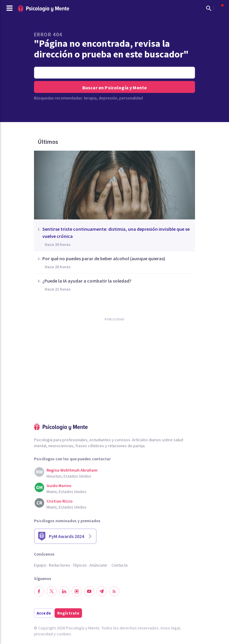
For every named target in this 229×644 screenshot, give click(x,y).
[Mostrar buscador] (209, 8)
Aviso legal (170, 628)
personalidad (131, 98)
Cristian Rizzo (59, 501)
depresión (108, 98)
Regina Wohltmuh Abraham (72, 470)
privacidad (43, 634)
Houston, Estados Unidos (69, 476)
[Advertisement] (79, 385)
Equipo (40, 565)
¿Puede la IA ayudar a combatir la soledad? (87, 281)
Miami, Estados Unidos (66, 492)
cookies (64, 634)
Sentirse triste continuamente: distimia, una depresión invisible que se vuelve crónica (116, 233)
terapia (90, 98)
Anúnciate (98, 565)
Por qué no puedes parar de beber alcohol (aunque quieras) (104, 258)
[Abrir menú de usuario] (219, 8)
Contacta (120, 565)
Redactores (59, 565)
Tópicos (80, 565)
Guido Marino (59, 486)
